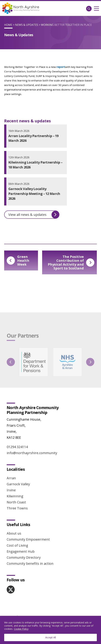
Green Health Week (18, 260)
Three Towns (17, 508)
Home (8, 25)
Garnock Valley (18, 484)
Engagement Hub (21, 551)
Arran (11, 478)
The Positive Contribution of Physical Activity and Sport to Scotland (71, 262)
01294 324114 (17, 447)
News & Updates (27, 25)
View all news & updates (34, 215)
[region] (50, 630)
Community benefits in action (30, 563)
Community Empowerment (28, 539)
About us (14, 533)
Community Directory (24, 557)
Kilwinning (15, 496)
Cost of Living (17, 545)
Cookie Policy (21, 629)
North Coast (16, 502)
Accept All (51, 637)
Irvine (11, 490)
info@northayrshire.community (32, 453)
